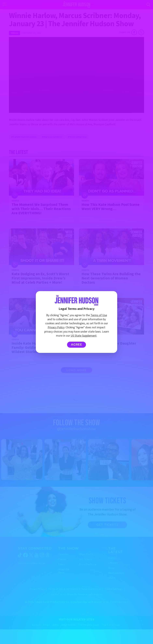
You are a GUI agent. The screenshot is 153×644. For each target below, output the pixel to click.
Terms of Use (99, 315)
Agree (77, 345)
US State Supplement (84, 336)
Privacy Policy (56, 327)
